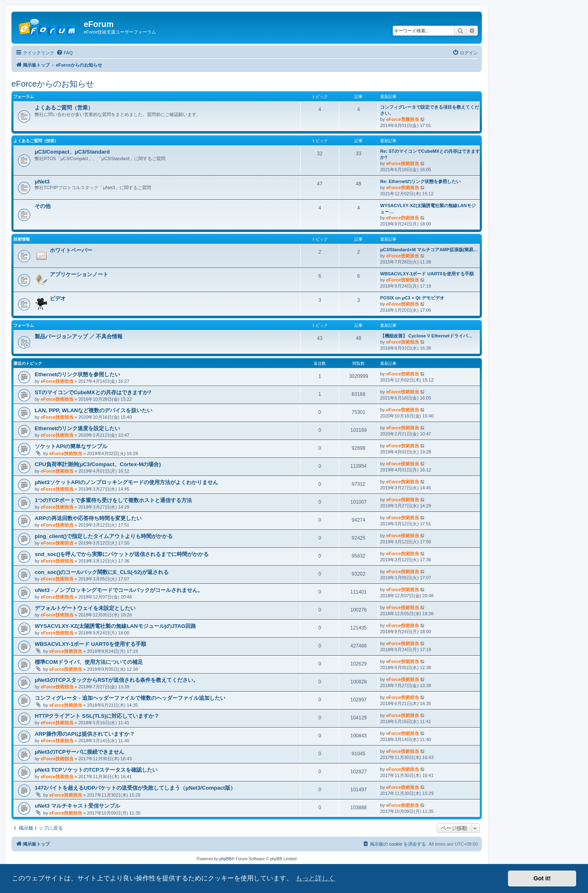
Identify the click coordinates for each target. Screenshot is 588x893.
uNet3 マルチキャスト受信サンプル (77, 806)
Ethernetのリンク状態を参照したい (78, 374)
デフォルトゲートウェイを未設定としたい (85, 608)
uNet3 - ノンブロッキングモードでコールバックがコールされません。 (119, 590)
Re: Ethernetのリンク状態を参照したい (420, 181)
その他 (43, 206)
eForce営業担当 (403, 119)
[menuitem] (65, 53)
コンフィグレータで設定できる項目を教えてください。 (430, 110)
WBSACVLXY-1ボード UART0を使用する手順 (427, 274)
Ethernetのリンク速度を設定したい (78, 428)
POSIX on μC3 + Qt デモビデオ (412, 298)
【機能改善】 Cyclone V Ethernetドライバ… (426, 336)
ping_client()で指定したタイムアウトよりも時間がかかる (104, 536)
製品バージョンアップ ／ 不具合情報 (79, 336)
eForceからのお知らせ (53, 84)
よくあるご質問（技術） (36, 141)
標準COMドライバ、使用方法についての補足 (89, 662)
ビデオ (58, 298)
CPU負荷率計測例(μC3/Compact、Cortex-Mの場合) (98, 464)
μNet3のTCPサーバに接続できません (79, 752)
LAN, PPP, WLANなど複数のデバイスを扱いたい (94, 410)
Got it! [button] (542, 878)
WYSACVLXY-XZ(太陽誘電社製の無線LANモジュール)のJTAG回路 (115, 626)
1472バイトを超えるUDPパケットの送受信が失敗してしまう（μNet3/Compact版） (135, 788)
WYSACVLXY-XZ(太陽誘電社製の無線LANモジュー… (428, 209)
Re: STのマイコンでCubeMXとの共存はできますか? (430, 154)
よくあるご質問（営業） (64, 108)
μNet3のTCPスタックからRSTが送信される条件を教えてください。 (117, 680)
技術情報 (22, 239)
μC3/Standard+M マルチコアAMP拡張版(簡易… (429, 250)
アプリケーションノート (79, 274)
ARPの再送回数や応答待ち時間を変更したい (88, 518)
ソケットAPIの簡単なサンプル (71, 446)
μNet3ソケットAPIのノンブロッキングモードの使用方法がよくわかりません (126, 482)
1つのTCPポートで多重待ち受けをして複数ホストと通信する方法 (113, 500)
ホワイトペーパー (71, 250)
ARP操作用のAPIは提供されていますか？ (85, 734)
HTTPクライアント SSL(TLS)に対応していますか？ (97, 716)
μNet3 (42, 182)
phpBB (225, 859)
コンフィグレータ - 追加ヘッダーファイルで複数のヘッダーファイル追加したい (130, 698)
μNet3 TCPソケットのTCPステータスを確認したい (96, 770)
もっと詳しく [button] (315, 878)
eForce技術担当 (403, 163)
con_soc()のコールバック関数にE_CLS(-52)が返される (102, 572)
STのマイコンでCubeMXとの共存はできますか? (93, 392)
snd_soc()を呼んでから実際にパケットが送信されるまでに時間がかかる (122, 554)
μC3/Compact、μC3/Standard (72, 152)
